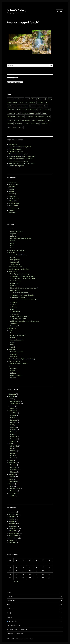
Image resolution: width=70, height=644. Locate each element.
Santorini (17, 120)
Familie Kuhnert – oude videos (19, 269)
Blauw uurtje (42, 99)
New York (13, 491)
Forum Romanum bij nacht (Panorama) (22, 163)
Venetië (13, 347)
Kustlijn (18, 110)
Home (9, 592)
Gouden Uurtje (42, 102)
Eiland (21, 102)
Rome (12, 345)
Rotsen (10, 120)
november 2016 (14, 198)
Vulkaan (27, 124)
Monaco (13, 241)
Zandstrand (45, 124)
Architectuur (19, 99)
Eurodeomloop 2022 (15, 267)
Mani (18, 113)
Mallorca (13, 373)
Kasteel (40, 106)
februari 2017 (13, 196)
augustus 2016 (13, 206)
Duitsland (12, 253)
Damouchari (16, 312)
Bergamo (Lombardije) (18, 335)
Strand (48, 120)
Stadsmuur (40, 120)
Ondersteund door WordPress (25, 639)
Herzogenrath (15, 260)
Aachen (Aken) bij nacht (18, 255)
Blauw (34, 99)
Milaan (13, 342)
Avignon (13, 234)
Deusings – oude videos (16, 250)
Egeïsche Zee (12, 102)
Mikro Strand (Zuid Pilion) (21, 316)
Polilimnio (14, 437)
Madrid (13, 371)
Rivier (48, 117)
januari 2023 (13, 182)
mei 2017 (12, 189)
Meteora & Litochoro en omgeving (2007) (24, 288)
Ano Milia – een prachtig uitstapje (23, 276)
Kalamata (13, 420)
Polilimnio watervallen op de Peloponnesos (25, 321)
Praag (12, 245)
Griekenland (12, 106)
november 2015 (14, 208)
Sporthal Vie (13, 144)
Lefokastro (16, 314)
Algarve (13, 477)
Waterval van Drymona (16, 166)
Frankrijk (32, 102)
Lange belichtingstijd (30, 110)
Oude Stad (20, 117)
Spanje (11, 366)
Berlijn (12, 257)
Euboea (13, 418)
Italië (26, 106)
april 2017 (12, 191)
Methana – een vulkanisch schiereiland (25, 300)
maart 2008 (12, 213)
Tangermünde (15, 403)
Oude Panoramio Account (19, 364)
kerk (46, 106)
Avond (28, 99)
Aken (12, 399)
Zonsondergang (17, 127)
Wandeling (35, 124)
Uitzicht (10, 124)
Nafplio (14, 302)
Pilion (12, 309)
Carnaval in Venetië (17, 340)
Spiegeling (26, 120)
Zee (9, 127)
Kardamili (32, 106)
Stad (33, 120)
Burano (13, 338)
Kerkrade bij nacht (16, 352)
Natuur (44, 113)
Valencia (13, 378)
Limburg (47, 110)
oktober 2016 (13, 201)
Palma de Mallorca (16, 375)
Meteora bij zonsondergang (18, 154)
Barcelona (14, 368)
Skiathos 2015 (15, 326)
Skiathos (13, 441)
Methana (13, 429)
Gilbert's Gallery (17, 10)
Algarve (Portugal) (16, 231)
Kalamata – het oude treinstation (23, 295)
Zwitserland (13, 493)
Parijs (12, 243)
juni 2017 (12, 187)
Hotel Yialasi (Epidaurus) (20, 293)
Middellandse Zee (28, 113)
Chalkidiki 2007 (15, 281)
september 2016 (14, 203)
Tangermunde (15, 264)
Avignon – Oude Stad (16, 152)
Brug (50, 99)
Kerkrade (11, 110)
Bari (12, 333)
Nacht (38, 113)
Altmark (10, 99)
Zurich (12, 248)
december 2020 (14, 184)
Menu (60, 11)
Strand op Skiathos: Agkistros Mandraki (22, 156)
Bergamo (13, 451)
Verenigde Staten (14, 489)
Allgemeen (12, 394)
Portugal (11, 474)
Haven (20, 106)
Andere (11, 229)
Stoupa (14, 307)
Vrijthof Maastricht (15, 149)
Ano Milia (13, 413)
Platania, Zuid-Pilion (19, 319)
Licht (40, 110)
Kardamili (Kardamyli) (19, 297)
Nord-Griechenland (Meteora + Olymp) (22, 359)
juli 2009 (12, 210)
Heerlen (13, 465)
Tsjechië (11, 484)
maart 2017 (12, 194)
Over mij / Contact (15, 361)
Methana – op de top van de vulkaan (21, 159)
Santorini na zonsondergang (18, 161)
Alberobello (14, 446)
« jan (16, 581)
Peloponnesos (39, 117)
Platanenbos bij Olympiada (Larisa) (24, 279)
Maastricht (11, 113)
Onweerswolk (15, 262)
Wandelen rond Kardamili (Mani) (20, 147)
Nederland (11, 117)
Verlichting (18, 124)
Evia (26, 102)
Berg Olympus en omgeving (19, 274)
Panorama (29, 117)
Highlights (12, 328)
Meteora (13, 286)
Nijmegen (14, 357)
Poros (14, 305)
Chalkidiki (14, 415)
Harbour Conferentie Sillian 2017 (21, 238)
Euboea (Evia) (15, 283)
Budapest (13, 236)
